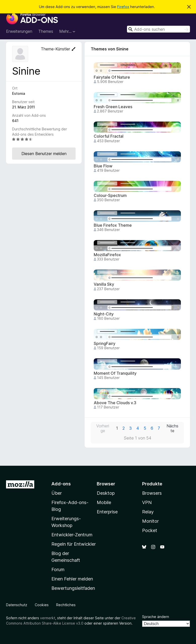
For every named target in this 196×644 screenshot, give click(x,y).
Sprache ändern (156, 617)
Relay (148, 512)
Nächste (172, 428)
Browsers (152, 493)
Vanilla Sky (104, 284)
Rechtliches (66, 605)
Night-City (104, 314)
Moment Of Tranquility (115, 373)
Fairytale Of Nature (112, 77)
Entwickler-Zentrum (72, 535)
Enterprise (107, 512)
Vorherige (103, 428)
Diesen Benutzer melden (44, 154)
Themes (46, 31)
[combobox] (158, 29)
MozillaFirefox (107, 255)
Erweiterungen (19, 31)
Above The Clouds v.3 (115, 403)
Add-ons (61, 484)
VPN (147, 502)
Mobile (104, 502)
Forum (58, 569)
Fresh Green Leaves (113, 107)
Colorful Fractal (109, 136)
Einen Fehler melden (72, 579)
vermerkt (48, 618)
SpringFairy (105, 344)
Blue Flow (103, 166)
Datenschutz (17, 605)
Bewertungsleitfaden (73, 588)
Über (57, 493)
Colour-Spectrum (110, 196)
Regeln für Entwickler (74, 544)
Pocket (150, 530)
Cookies (42, 605)
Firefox (123, 7)
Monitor (150, 521)
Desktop (106, 493)
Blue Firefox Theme (113, 225)
